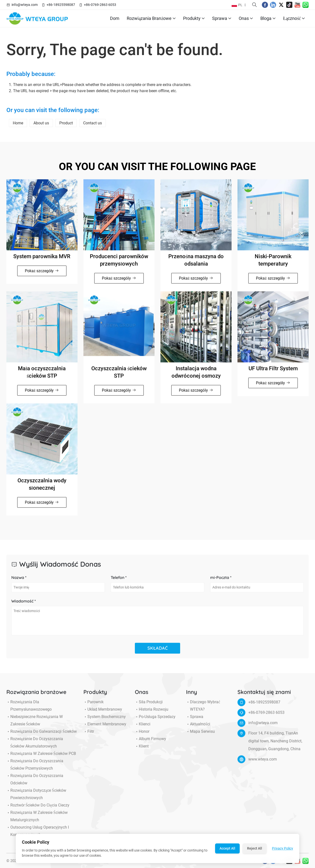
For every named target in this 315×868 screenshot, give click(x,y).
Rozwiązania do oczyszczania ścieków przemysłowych (35, 768)
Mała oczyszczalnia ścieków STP (42, 375)
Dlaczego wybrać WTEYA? (203, 709)
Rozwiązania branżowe (151, 18)
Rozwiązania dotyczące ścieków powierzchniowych (36, 798)
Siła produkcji (149, 706)
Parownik (94, 706)
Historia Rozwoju (152, 713)
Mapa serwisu (200, 735)
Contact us (93, 123)
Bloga (268, 18)
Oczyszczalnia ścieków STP (119, 375)
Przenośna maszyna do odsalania (196, 263)
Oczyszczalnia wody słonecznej (42, 488)
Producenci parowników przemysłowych (119, 263)
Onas (246, 18)
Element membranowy (105, 728)
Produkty (194, 18)
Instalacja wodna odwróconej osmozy (196, 375)
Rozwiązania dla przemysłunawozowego (29, 709)
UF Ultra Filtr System (273, 372)
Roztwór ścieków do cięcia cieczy (38, 809)
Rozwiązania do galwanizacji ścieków (42, 735)
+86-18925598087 (61, 5)
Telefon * (119, 581)
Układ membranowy (103, 713)
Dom (115, 18)
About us (41, 123)
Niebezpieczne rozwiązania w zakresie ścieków (35, 724)
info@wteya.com (25, 5)
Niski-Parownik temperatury (273, 263)
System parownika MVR (42, 260)
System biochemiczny (105, 720)
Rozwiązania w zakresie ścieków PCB (41, 757)
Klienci (143, 728)
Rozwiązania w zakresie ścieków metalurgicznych (37, 820)
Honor (142, 735)
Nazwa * (19, 581)
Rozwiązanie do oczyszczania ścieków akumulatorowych (35, 746)
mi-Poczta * (221, 581)
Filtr (89, 735)
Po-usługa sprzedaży (155, 720)
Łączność (294, 18)
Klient (142, 750)
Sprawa (222, 18)
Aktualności (198, 728)
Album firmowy (150, 742)
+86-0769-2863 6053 (100, 5)
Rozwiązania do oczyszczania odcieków (35, 783)
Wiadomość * (24, 605)
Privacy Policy (283, 848)
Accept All (227, 848)
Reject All (255, 848)
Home (18, 123)
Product (66, 123)
